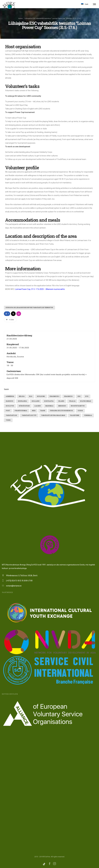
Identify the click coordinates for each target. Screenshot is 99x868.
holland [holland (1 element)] (36, 401)
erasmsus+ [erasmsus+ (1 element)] (55, 396)
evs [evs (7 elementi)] (87, 396)
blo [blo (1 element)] (31, 396)
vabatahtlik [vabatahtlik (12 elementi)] (11, 415)
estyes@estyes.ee (14, 585)
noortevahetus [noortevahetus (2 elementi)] (78, 405)
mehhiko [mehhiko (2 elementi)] (62, 405)
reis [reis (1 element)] (34, 410)
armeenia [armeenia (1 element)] (10, 396)
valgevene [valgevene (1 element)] (75, 415)
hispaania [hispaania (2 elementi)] (22, 401)
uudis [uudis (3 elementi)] (80, 410)
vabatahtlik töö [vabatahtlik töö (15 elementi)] (29, 415)
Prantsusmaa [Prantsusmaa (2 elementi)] (21, 410)
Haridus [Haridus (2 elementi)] (9, 401)
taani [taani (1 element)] (43, 410)
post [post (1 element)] (8, 410)
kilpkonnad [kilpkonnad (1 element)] (86, 401)
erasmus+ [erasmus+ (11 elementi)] (69, 396)
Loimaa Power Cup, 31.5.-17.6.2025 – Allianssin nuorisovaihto (40, 289)
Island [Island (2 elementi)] (61, 401)
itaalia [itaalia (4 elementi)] (72, 401)
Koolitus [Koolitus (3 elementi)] (10, 405)
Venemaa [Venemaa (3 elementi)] (88, 415)
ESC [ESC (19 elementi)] (79, 396)
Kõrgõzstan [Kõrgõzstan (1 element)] (24, 405)
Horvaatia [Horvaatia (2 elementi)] (49, 401)
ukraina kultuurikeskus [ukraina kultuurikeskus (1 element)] (61, 410)
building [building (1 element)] (41, 396)
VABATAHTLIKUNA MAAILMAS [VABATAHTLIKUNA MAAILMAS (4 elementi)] (53, 415)
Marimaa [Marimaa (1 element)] (49, 405)
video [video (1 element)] (8, 419)
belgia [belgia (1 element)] (22, 396)
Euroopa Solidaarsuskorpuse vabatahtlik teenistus (29, 307)
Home (20, 18)
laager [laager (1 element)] (38, 405)
